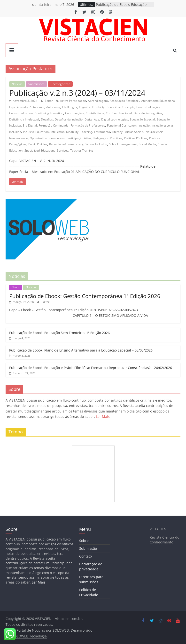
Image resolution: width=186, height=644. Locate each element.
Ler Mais (103, 416)
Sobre (84, 541)
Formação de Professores (88, 125)
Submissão (88, 548)
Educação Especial (142, 119)
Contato (85, 556)
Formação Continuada (54, 125)
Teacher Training (82, 150)
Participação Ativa (79, 138)
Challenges (70, 107)
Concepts (128, 107)
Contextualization (21, 113)
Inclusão (144, 125)
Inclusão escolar (163, 125)
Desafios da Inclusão (69, 119)
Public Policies (38, 144)
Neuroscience (19, 138)
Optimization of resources (47, 138)
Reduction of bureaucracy (66, 144)
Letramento (102, 132)
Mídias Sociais (134, 132)
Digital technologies (115, 119)
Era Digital (30, 125)
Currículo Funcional (119, 113)
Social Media (147, 144)
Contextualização (148, 107)
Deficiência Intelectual (24, 119)
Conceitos (113, 107)
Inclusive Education (36, 132)
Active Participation (73, 101)
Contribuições (74, 113)
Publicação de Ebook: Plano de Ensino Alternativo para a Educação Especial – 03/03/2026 (81, 350)
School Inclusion (96, 144)
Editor (49, 101)
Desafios (47, 119)
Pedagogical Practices (108, 138)
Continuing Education (49, 113)
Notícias (17, 84)
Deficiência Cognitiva (148, 113)
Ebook (16, 287)
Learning (86, 132)
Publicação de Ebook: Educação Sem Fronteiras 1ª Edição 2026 (59, 333)
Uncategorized (60, 84)
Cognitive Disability (92, 107)
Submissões (36, 84)
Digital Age (92, 119)
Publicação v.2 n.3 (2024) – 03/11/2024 (77, 93)
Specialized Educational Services (46, 150)
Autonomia (37, 107)
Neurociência (155, 132)
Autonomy (53, 107)
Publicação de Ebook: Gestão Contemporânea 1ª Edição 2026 (85, 296)
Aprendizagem (98, 101)
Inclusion (15, 132)
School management (123, 144)
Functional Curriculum (122, 125)
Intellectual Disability (65, 132)
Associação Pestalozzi (124, 101)
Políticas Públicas (136, 138)
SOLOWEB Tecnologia (29, 636)
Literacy (117, 132)
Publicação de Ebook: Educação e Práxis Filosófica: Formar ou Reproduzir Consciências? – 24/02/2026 (91, 368)
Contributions (95, 113)
